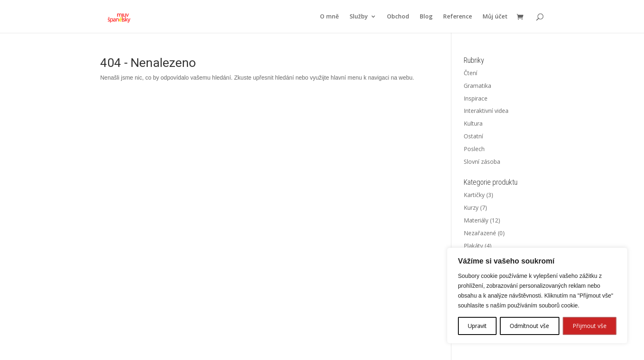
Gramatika (477, 86)
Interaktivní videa (486, 111)
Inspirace (476, 98)
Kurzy (471, 208)
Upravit (477, 326)
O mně (329, 17)
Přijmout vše (590, 326)
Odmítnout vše (529, 326)
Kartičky (474, 195)
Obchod (398, 17)
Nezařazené (480, 233)
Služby (359, 17)
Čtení (470, 73)
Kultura (473, 123)
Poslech (474, 149)
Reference (458, 17)
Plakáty (473, 246)
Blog (426, 17)
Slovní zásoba (482, 162)
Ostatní (473, 136)
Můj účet (495, 17)
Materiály (476, 220)
